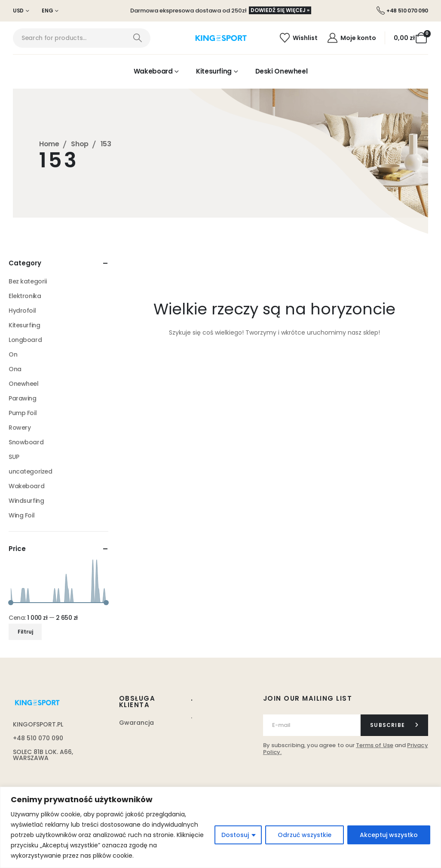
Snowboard (26, 442)
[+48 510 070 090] (402, 11)
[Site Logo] (221, 38)
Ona (15, 369)
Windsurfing (26, 501)
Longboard (25, 340)
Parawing (23, 398)
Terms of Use (375, 745)
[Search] (137, 38)
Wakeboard (153, 71)
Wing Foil (21, 515)
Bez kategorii (28, 281)
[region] (220, 827)
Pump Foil (23, 413)
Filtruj (25, 632)
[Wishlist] (299, 38)
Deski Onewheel (282, 71)
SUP (14, 457)
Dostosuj (235, 835)
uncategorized (31, 471)
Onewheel (24, 384)
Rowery (20, 428)
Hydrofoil (22, 311)
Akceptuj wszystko (389, 835)
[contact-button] (394, 725)
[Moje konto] (351, 38)
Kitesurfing (214, 71)
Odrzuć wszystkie (305, 835)
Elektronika (25, 296)
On (13, 354)
